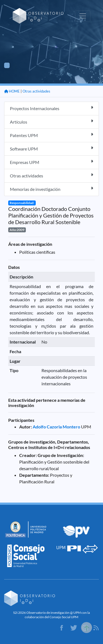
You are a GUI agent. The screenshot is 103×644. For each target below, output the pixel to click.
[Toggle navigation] (83, 16)
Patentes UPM (51, 135)
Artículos (51, 122)
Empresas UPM (51, 162)
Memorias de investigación (51, 189)
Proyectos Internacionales (51, 108)
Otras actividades (36, 91)
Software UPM (51, 148)
